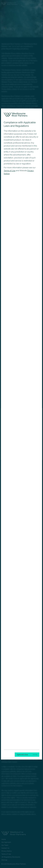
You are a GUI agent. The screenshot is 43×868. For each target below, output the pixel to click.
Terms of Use (10, 171)
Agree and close (22, 755)
